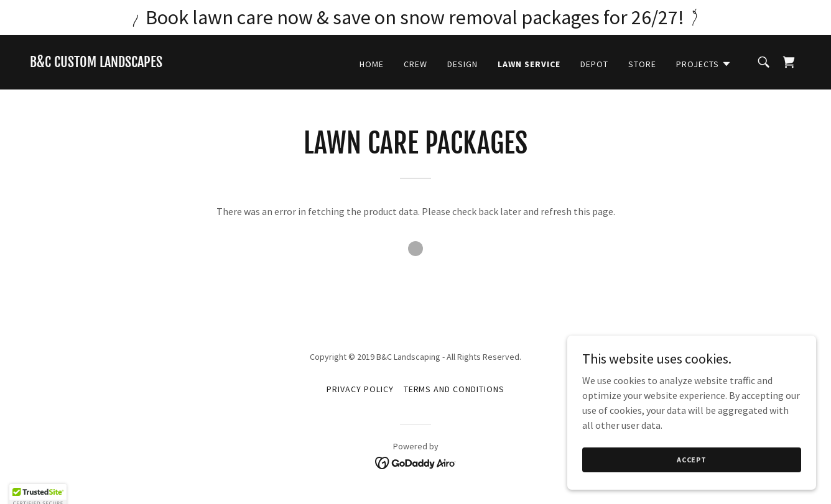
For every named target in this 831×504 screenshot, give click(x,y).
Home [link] (372, 64)
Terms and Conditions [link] (454, 389)
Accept (692, 476)
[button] (704, 64)
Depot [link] (594, 64)
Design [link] (462, 64)
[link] (96, 63)
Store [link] (642, 64)
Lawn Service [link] (529, 64)
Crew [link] (415, 64)
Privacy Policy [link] (360, 389)
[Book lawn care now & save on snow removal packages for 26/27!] (415, 17)
